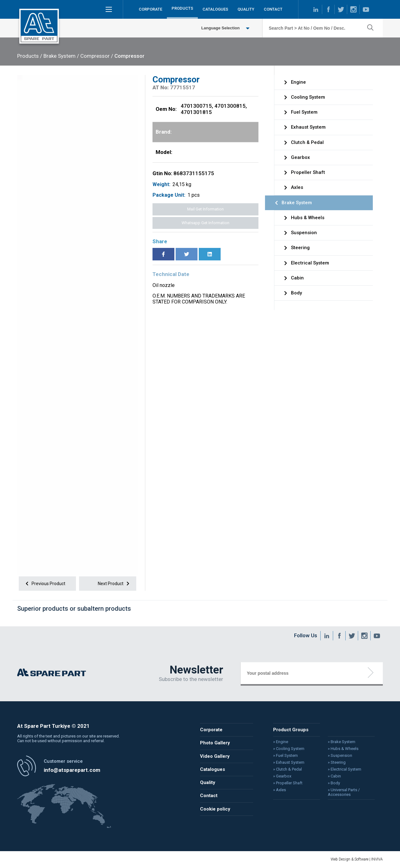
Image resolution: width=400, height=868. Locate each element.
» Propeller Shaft (286, 783)
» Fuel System (284, 756)
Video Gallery (215, 757)
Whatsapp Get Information (205, 223)
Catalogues (212, 769)
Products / (30, 56)
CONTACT (273, 9)
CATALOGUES (215, 9)
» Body (331, 783)
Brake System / (61, 56)
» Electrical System (341, 770)
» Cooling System (287, 749)
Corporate (211, 731)
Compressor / (97, 56)
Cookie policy (215, 808)
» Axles (278, 790)
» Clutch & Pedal (286, 770)
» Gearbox (280, 776)
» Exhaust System (287, 763)
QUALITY (246, 9)
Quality (207, 782)
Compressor (129, 56)
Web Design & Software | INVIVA (357, 859)
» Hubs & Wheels (340, 749)
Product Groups (289, 731)
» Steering (334, 763)
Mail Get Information (205, 209)
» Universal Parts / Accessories (341, 792)
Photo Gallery (215, 744)
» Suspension (337, 756)
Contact (209, 795)
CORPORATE (150, 9)
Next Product (115, 584)
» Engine (279, 743)
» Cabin (331, 776)
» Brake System (338, 743)
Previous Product (44, 584)
